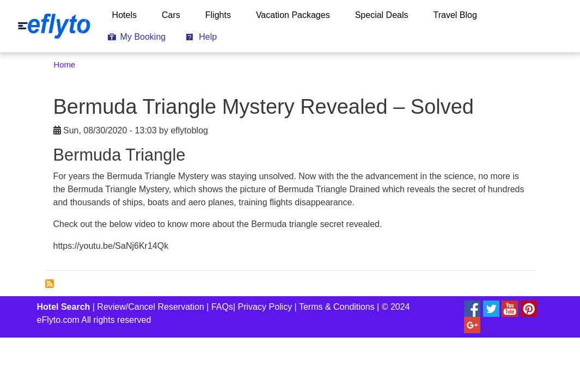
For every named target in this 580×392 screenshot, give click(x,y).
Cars (171, 15)
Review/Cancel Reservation (151, 307)
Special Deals (382, 15)
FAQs (222, 307)
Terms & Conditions (337, 307)
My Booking (143, 37)
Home (65, 65)
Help (208, 37)
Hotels (124, 15)
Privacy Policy (265, 307)
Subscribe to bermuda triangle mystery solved (50, 284)
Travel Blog (455, 15)
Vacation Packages (293, 15)
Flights (218, 15)
